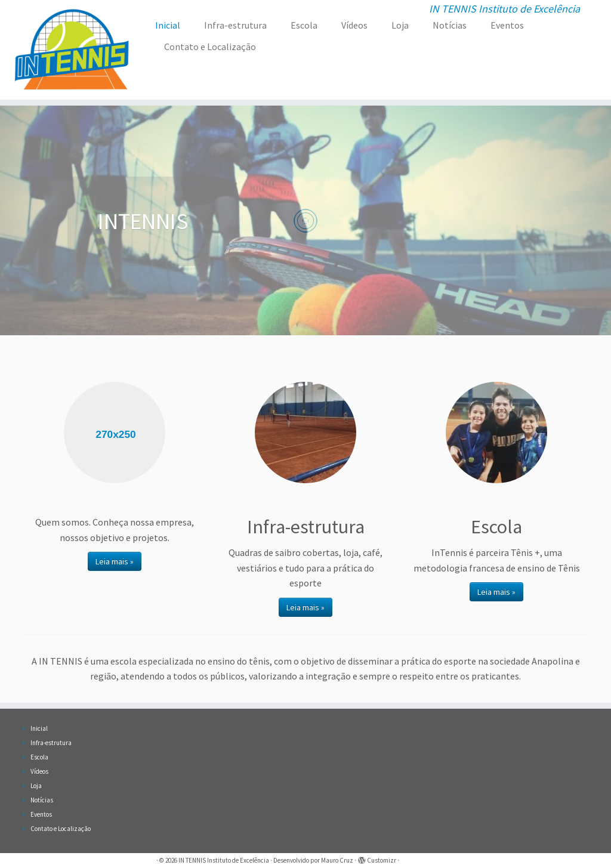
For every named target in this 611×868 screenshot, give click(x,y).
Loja (400, 25)
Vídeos (354, 25)
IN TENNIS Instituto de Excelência (224, 860)
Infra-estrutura (235, 25)
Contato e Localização (210, 47)
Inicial (168, 25)
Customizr (382, 860)
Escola (304, 25)
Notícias (450, 25)
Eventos (507, 25)
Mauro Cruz (337, 860)
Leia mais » (115, 561)
